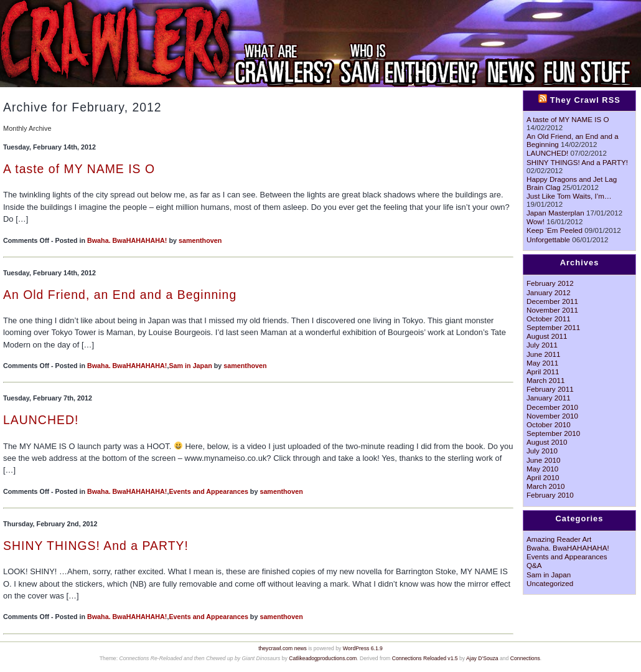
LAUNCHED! (41, 420)
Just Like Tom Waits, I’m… (569, 196)
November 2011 (552, 310)
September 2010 (553, 433)
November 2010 (552, 416)
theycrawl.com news (283, 648)
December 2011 (552, 301)
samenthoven (200, 240)
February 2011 (550, 389)
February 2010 (550, 495)
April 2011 (543, 371)
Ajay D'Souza (482, 658)
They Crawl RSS (585, 100)
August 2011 (547, 336)
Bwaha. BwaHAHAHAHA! (127, 240)
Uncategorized (550, 583)
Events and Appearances (208, 491)
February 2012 (550, 283)
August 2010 (547, 442)
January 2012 (549, 292)
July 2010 (542, 451)
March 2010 (546, 486)
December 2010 (552, 407)
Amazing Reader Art (559, 539)
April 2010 (543, 477)
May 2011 (542, 363)
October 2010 (549, 424)
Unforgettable (548, 239)
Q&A (534, 565)
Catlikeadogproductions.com (323, 658)
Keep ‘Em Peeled (554, 230)
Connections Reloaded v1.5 (425, 658)
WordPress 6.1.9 (363, 648)
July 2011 (542, 345)
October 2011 (549, 319)
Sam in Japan (190, 366)
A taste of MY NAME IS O (79, 169)
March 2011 (546, 380)
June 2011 (543, 354)
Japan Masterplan (555, 213)
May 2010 (542, 469)
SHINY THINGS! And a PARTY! (96, 546)
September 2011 (553, 327)
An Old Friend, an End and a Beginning (120, 295)
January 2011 (549, 398)
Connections (525, 658)
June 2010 (543, 460)
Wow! (536, 221)
